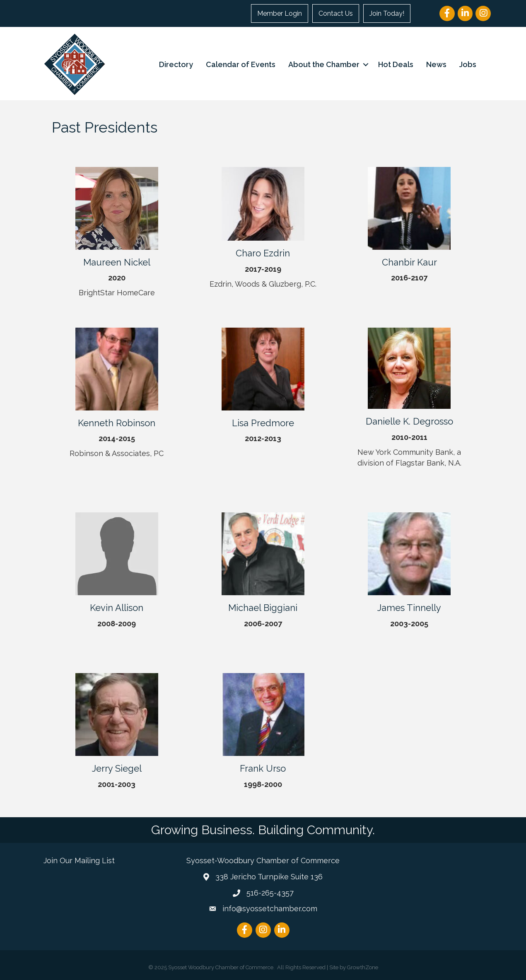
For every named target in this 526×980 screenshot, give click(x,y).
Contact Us (336, 13)
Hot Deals (396, 64)
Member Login (280, 13)
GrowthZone (363, 967)
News (436, 64)
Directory (176, 64)
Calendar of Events (241, 64)
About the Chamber (324, 64)
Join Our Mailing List (79, 861)
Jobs (468, 64)
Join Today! (387, 13)
